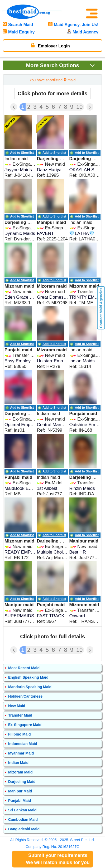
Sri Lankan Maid (22, 810)
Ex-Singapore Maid (25, 725)
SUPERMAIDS (19, 616)
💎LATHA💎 (82, 233)
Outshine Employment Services (85, 425)
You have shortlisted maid (53, 80)
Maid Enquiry (19, 32)
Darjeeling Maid (22, 782)
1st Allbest (47, 488)
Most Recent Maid (24, 668)
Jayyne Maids (18, 170)
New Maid (17, 706)
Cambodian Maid (23, 820)
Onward (77, 616)
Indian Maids (82, 361)
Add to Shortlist (22, 153)
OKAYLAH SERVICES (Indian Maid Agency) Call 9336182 (85, 170)
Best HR (77, 552)
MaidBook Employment (20, 488)
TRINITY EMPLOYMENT (85, 297)
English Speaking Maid (28, 677)
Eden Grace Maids (20, 297)
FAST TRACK (51, 616)
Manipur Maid (20, 791)
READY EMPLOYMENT (20, 552)
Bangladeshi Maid (24, 829)
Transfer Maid (20, 715)
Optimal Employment (20, 425)
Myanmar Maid (21, 753)
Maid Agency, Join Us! (73, 25)
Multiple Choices (53, 552)
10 (79, 107)
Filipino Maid (20, 734)
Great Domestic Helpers (53, 297)
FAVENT (46, 233)
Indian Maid (18, 763)
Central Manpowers (53, 425)
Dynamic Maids (20, 233)
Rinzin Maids (82, 488)
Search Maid (18, 25)
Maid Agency (83, 32)
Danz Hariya (49, 170)
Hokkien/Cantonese (25, 696)
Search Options (60, 65)
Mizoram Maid (20, 772)
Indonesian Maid (23, 744)
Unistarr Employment (53, 361)
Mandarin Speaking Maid (30, 687)
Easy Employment (20, 361)
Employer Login (50, 45)
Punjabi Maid (20, 801)
